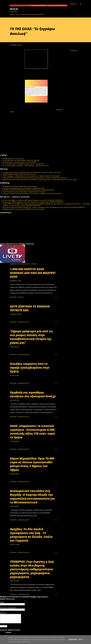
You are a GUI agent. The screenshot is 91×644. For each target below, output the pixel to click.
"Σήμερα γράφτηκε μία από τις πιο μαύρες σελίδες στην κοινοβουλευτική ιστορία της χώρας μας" (31, 337)
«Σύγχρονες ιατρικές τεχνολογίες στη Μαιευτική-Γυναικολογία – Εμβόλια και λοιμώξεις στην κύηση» (32, 193)
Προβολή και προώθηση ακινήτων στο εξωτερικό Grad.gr (33, 394)
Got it (81, 640)
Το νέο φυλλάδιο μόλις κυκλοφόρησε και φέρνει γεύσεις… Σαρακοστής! (23, 164)
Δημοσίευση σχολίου (24, 322)
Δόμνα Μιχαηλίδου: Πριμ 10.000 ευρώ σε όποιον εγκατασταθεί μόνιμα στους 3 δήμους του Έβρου (32, 464)
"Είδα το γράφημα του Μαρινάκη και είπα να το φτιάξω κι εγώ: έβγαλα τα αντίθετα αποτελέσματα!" (31, 176)
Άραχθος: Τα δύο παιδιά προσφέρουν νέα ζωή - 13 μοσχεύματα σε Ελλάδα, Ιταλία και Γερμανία (31, 535)
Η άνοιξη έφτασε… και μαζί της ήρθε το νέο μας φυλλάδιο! (20, 162)
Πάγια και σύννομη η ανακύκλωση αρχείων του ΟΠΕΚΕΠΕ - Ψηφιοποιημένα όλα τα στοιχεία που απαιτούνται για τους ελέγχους (40, 179)
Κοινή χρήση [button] (74, 51)
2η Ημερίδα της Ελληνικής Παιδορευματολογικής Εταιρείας (20, 186)
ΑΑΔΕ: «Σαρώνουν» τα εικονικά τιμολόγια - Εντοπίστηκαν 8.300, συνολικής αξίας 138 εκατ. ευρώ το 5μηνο (33, 432)
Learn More (73, 640)
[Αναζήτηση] (73, 4)
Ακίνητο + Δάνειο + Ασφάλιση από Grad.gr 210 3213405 (27, 14)
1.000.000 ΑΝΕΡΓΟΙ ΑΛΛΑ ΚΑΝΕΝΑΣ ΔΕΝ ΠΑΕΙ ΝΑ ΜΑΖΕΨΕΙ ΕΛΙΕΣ (33, 273)
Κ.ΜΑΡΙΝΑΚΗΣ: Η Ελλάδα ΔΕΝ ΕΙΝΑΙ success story (19, 174)
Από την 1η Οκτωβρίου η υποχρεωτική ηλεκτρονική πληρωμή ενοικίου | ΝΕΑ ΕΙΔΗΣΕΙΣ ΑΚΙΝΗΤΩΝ (33, 200)
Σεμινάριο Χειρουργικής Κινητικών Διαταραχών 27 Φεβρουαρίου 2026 (23, 188)
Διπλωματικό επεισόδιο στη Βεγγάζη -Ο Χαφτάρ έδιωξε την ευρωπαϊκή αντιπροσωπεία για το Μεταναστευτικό (32, 497)
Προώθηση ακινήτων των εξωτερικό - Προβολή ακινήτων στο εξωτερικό (24, 209)
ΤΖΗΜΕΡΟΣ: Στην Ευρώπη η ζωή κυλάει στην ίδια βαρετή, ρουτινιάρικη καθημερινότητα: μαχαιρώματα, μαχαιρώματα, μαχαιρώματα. (32, 569)
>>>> (56, 297)
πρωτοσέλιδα (9, 242)
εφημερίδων (14, 242)
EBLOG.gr (14, 9)
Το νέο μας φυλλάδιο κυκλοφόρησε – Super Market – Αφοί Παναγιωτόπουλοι (26, 166)
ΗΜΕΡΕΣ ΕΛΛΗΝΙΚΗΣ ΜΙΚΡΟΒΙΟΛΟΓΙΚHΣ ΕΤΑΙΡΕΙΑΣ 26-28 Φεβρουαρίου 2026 (28, 190)
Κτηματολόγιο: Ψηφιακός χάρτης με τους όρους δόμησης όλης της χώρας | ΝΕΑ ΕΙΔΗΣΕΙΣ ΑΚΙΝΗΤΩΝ (33, 202)
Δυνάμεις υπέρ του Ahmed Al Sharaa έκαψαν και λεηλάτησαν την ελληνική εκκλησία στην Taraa (32, 172)
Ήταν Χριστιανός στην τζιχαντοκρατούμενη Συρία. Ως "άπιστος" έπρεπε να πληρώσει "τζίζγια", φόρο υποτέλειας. (35, 178)
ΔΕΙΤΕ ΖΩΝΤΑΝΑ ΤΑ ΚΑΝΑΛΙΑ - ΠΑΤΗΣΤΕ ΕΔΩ (31, 308)
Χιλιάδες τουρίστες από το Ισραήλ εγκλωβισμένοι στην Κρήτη (30, 368)
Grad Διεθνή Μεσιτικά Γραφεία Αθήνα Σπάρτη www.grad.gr (21, 160)
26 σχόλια (21, 297)
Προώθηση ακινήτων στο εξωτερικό (13, 158)
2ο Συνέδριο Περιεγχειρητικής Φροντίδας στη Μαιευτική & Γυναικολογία (24, 192)
